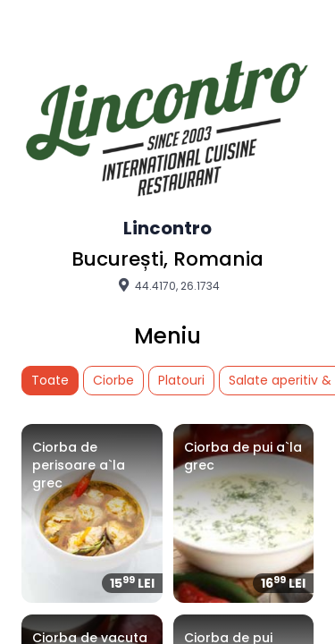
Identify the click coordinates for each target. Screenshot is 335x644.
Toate (50, 380)
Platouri (181, 380)
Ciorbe (113, 380)
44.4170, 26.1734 (167, 285)
